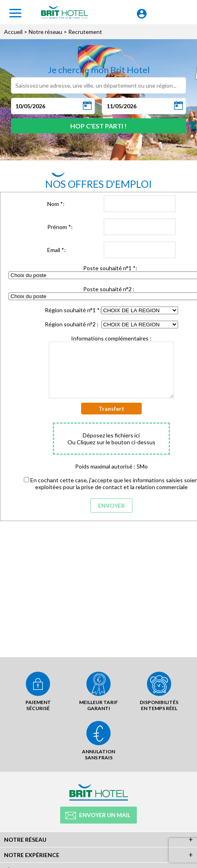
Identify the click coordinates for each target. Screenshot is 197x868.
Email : (57, 250)
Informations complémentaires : (111, 338)
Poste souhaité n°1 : (110, 268)
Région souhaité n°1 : (73, 310)
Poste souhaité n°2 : (109, 289)
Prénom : (60, 227)
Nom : (56, 204)
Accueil (13, 32)
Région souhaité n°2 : (72, 324)
